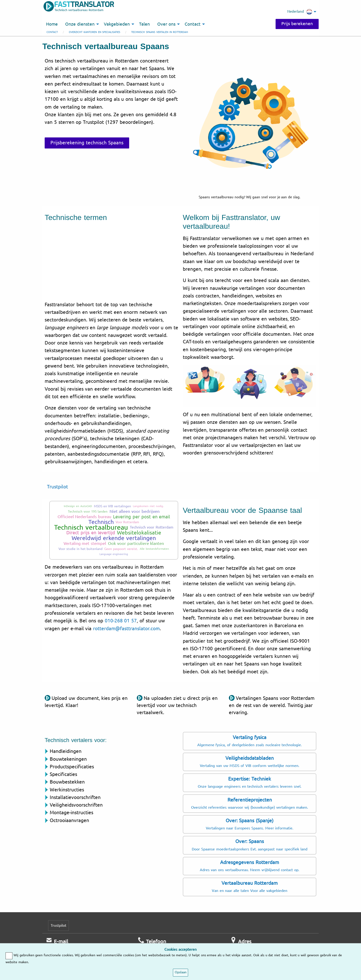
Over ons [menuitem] (166, 24)
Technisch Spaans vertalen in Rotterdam (160, 32)
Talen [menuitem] (144, 24)
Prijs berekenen (297, 24)
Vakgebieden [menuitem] (117, 24)
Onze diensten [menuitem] (80, 24)
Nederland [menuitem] (300, 12)
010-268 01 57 (121, 621)
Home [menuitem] (52, 24)
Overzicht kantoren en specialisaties (95, 32)
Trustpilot (57, 487)
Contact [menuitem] (193, 24)
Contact (52, 32)
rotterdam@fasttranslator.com (126, 629)
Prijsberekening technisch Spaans (87, 143)
